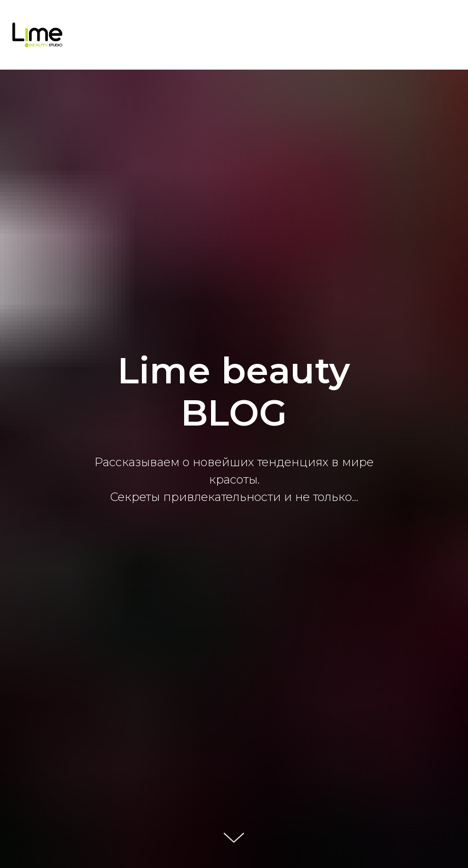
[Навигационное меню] (450, 35)
